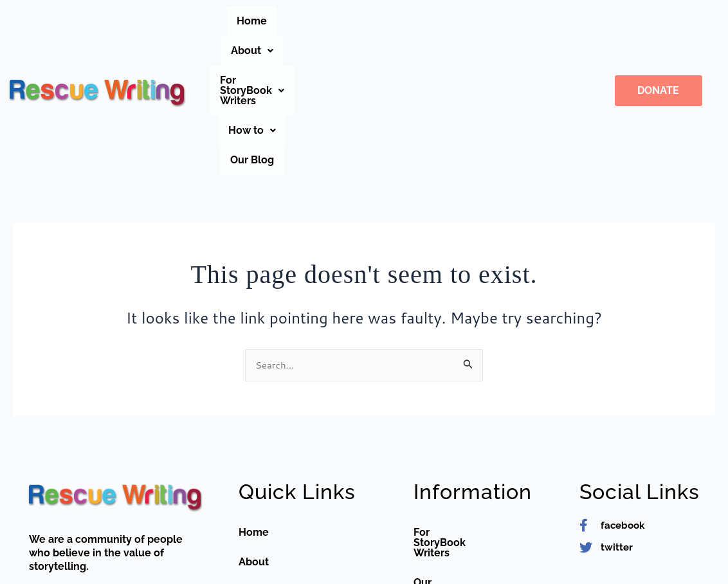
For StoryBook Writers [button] (420, 21)
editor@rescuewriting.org (114, 555)
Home (263, 21)
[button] (319, 21)
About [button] (319, 21)
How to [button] (523, 21)
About (254, 454)
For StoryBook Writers (468, 424)
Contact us (265, 513)
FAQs (251, 483)
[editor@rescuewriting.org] (35, 555)
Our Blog (398, 50)
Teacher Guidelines (461, 483)
